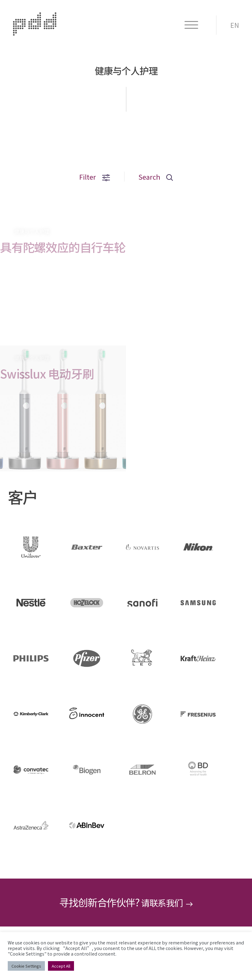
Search (157, 177)
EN (235, 25)
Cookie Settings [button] (26, 966)
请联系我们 (167, 903)
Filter (92, 177)
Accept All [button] (61, 966)
